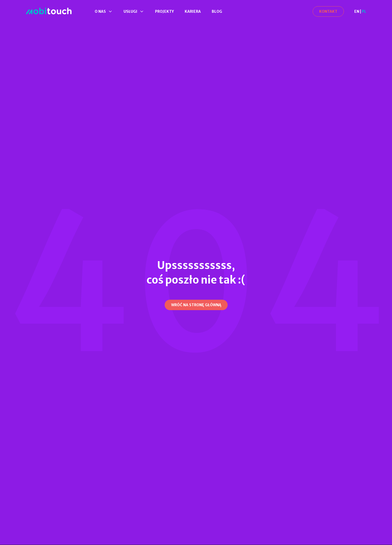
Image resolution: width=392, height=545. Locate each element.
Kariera (193, 11)
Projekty (164, 11)
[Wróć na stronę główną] (196, 305)
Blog (217, 11)
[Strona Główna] (49, 11)
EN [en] (357, 11)
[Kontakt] (328, 11)
